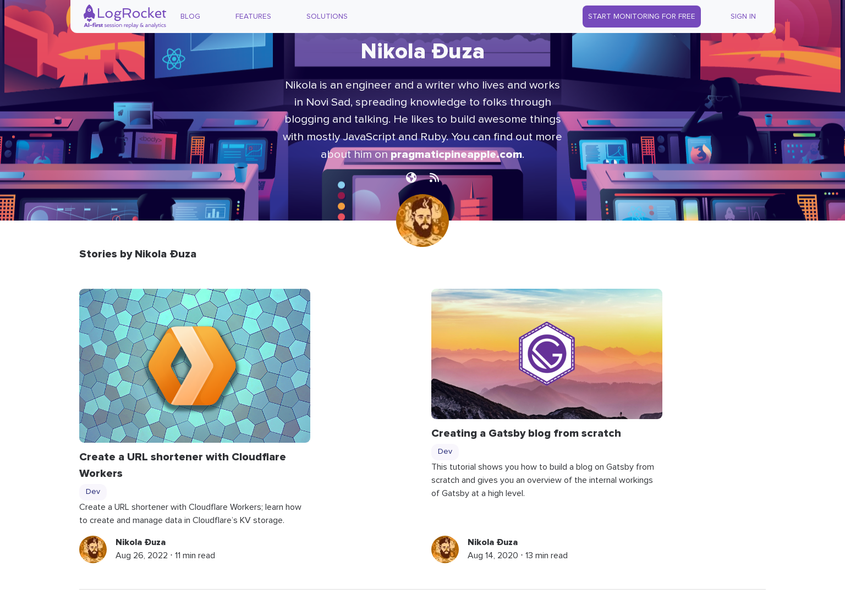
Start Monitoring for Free (642, 16)
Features (253, 16)
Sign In (743, 16)
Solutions (327, 16)
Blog (190, 16)
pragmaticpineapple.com (456, 154)
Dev (93, 492)
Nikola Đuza (141, 542)
